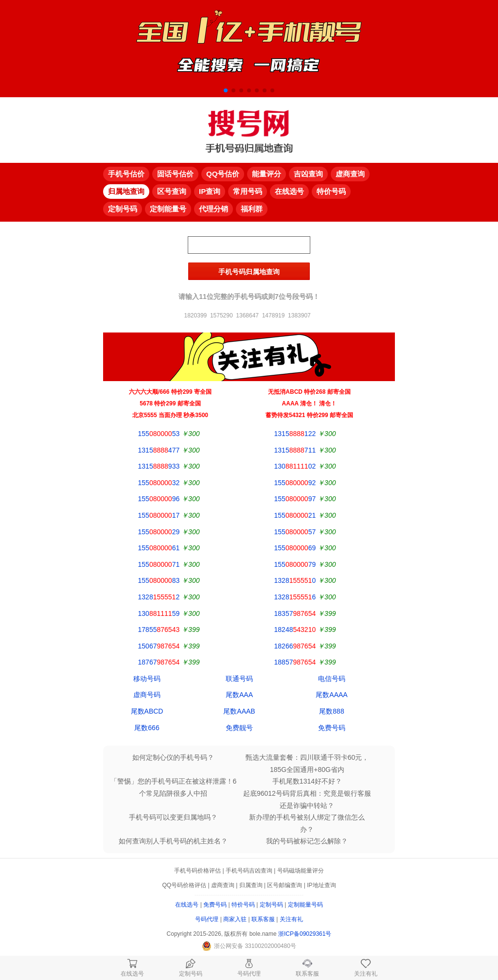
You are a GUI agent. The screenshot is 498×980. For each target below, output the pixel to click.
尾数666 (147, 728)
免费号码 (332, 728)
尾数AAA (239, 695)
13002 (295, 466)
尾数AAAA (331, 695)
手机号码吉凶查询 (249, 871)
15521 (295, 515)
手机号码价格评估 (197, 871)
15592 (295, 483)
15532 (159, 483)
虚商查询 (223, 885)
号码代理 (207, 919)
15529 (159, 532)
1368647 (247, 315)
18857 (295, 662)
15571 (159, 564)
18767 (159, 662)
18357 (295, 613)
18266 (295, 646)
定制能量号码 (305, 905)
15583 (159, 580)
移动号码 (147, 679)
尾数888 (331, 711)
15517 (159, 515)
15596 (159, 499)
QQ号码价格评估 (184, 885)
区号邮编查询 (285, 885)
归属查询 (251, 885)
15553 (159, 434)
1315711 (295, 450)
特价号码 (243, 905)
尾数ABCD (147, 711)
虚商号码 (147, 695)
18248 (295, 630)
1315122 (295, 434)
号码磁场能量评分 (301, 871)
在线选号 (187, 905)
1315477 (159, 450)
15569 (295, 548)
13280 (295, 580)
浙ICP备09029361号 (305, 934)
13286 (295, 597)
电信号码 (332, 679)
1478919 (274, 315)
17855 (159, 630)
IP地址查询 (321, 885)
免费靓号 (239, 728)
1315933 (159, 466)
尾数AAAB (239, 711)
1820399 (196, 315)
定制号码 (271, 905)
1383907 (299, 315)
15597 (295, 499)
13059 (159, 613)
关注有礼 (291, 919)
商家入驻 (235, 919)
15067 (159, 646)
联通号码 (239, 679)
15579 (295, 564)
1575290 (222, 315)
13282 (159, 597)
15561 (159, 548)
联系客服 (263, 919)
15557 (295, 532)
